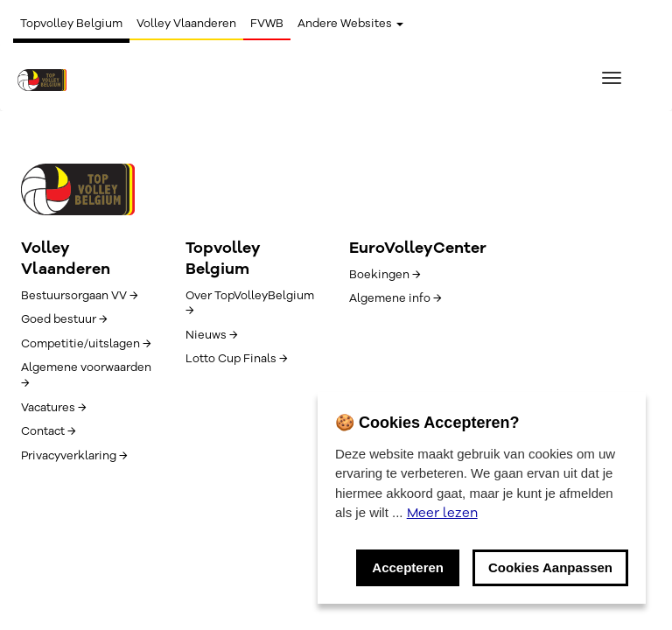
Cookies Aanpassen (550, 567)
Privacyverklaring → (74, 456)
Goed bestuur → (64, 319)
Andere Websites (350, 24)
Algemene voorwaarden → (86, 375)
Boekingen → (385, 275)
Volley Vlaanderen (186, 24)
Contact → (48, 431)
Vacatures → (53, 408)
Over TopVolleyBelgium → (250, 304)
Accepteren (408, 567)
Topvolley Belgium (71, 24)
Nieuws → (211, 335)
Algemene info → (395, 298)
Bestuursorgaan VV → (79, 296)
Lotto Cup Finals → (236, 359)
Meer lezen (442, 513)
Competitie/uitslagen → (86, 344)
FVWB (267, 24)
